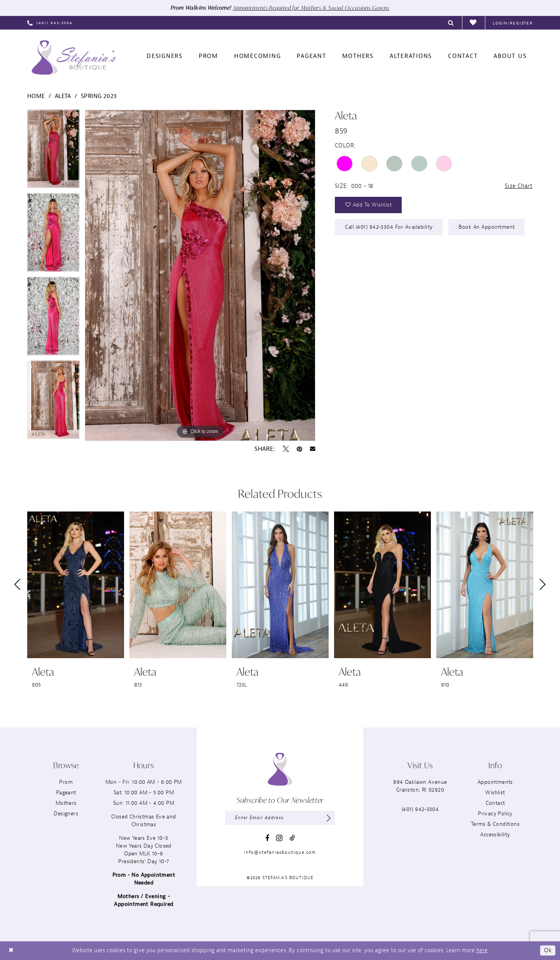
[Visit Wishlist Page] (473, 23)
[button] (513, 23)
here (482, 950)
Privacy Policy (495, 814)
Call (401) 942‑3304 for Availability (389, 227)
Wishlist (495, 793)
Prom (66, 782)
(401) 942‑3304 (420, 809)
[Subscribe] (329, 818)
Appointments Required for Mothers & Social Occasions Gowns (311, 8)
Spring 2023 (99, 96)
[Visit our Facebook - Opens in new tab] (267, 838)
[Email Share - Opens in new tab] (313, 449)
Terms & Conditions (495, 824)
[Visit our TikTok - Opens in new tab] (292, 838)
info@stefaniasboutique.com (280, 853)
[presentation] (76, 585)
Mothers (66, 803)
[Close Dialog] (11, 951)
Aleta (63, 96)
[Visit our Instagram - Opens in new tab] (279, 838)
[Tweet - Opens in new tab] (286, 449)
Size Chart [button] (519, 187)
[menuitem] (50, 23)
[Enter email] (280, 818)
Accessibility (495, 835)
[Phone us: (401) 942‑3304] (50, 23)
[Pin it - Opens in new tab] (299, 449)
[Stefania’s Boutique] (73, 58)
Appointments (495, 782)
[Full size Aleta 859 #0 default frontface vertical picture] (200, 275)
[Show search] (451, 23)
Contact (495, 803)
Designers (66, 814)
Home (36, 96)
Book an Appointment (487, 227)
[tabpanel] (53, 152)
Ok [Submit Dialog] (548, 950)
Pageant (66, 793)
